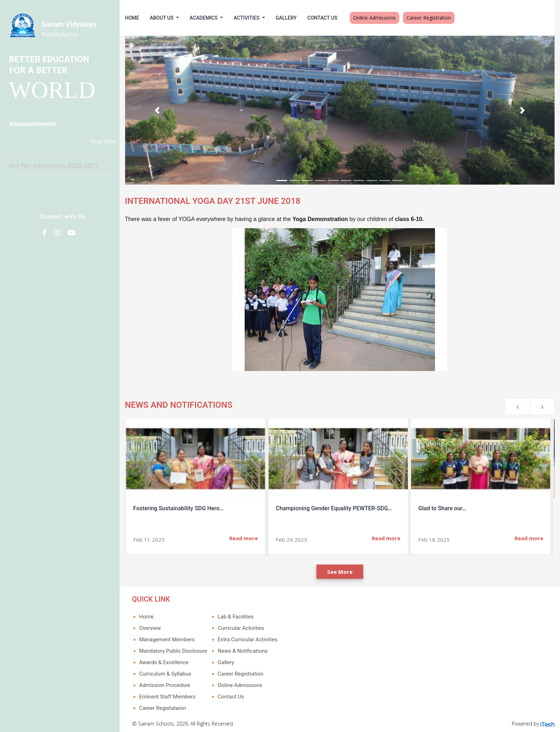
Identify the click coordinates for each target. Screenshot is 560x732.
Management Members (172, 638)
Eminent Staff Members (173, 695)
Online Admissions (380, 18)
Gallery (292, 18)
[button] (162, 109)
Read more (249, 536)
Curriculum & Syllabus (171, 672)
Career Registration (434, 18)
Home (137, 18)
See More (343, 570)
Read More (103, 141)
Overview (156, 626)
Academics (210, 18)
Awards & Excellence (169, 661)
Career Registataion (168, 706)
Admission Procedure (170, 683)
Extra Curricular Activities (253, 638)
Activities (253, 18)
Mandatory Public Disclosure (179, 649)
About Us (168, 18)
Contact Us (328, 18)
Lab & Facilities (241, 615)
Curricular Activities (246, 626)
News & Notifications (248, 649)
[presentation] (517, 405)
